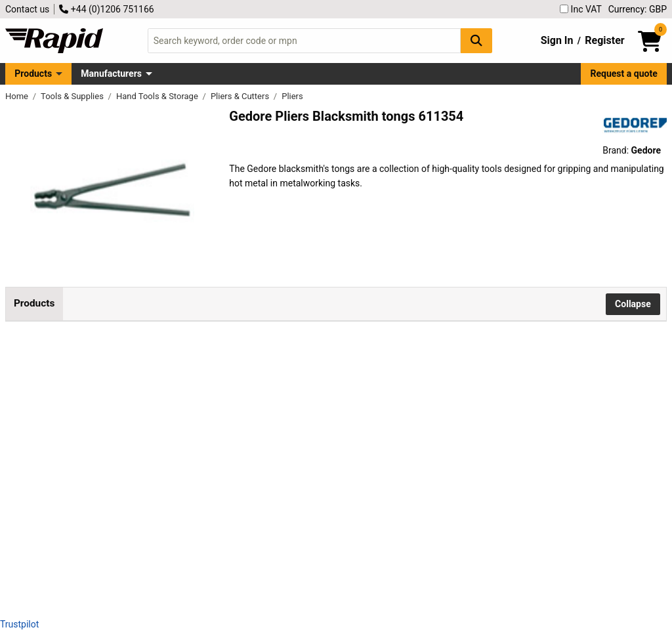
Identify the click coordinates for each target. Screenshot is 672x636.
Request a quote (624, 74)
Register (604, 40)
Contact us (27, 9)
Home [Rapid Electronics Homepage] (18, 96)
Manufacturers (111, 74)
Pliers (292, 96)
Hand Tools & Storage (158, 96)
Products (33, 74)
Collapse (633, 304)
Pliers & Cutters (241, 96)
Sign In (557, 40)
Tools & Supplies (73, 96)
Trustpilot (19, 624)
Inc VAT (581, 9)
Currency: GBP (638, 9)
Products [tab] (34, 303)
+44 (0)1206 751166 (106, 9)
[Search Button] (476, 40)
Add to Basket (439, 388)
